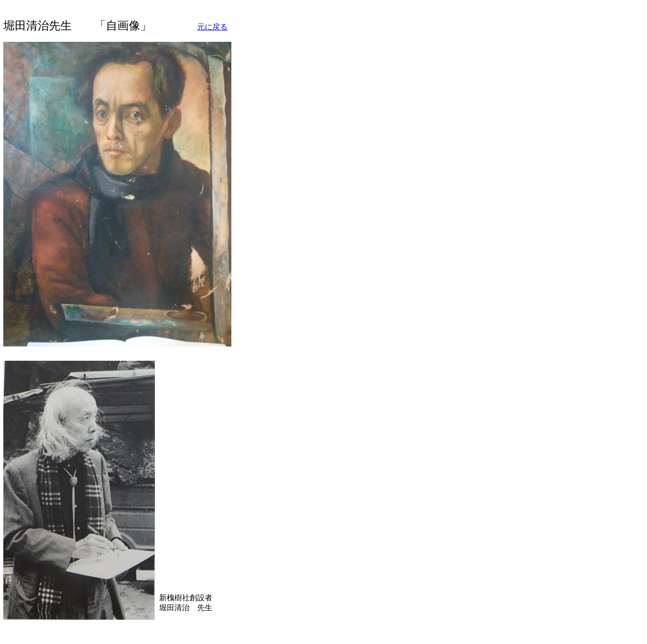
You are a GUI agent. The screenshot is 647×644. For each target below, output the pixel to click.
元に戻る (212, 27)
